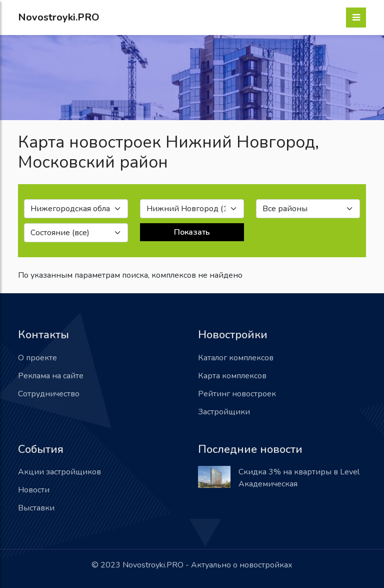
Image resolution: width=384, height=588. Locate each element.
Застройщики (224, 412)
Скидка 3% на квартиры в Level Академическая (299, 478)
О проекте (37, 358)
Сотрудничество (49, 394)
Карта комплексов (232, 376)
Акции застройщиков (59, 472)
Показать (192, 232)
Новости (34, 490)
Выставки (36, 508)
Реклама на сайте (51, 376)
